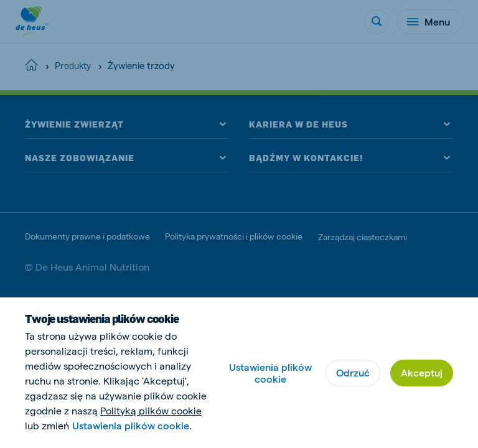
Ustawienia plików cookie (270, 373)
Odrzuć (353, 372)
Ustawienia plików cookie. (132, 425)
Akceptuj (422, 372)
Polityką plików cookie (151, 410)
